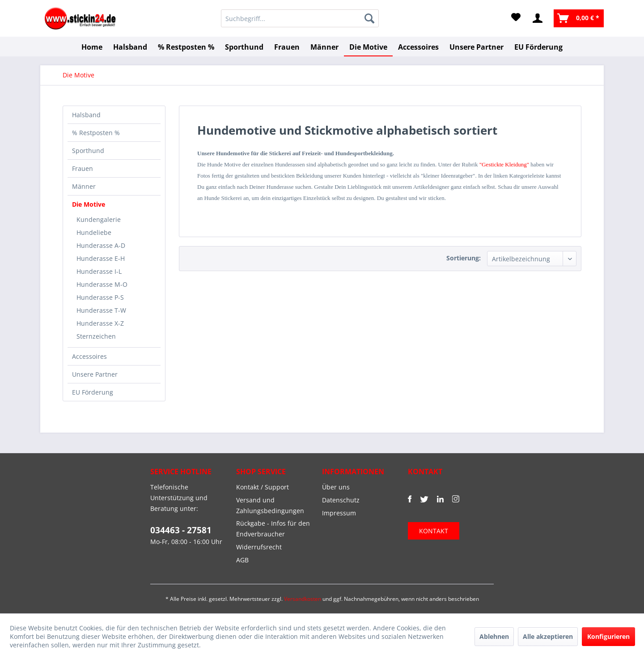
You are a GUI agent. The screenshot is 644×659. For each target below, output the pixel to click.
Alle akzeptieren (548, 636)
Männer (84, 186)
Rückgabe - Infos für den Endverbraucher (273, 529)
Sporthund (88, 151)
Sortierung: (464, 258)
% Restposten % (96, 133)
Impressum (339, 513)
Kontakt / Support (263, 487)
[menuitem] (300, 18)
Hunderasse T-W (101, 310)
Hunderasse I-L (99, 271)
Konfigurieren (608, 636)
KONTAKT (434, 531)
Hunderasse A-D (101, 245)
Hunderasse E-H (101, 258)
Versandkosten (303, 599)
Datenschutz (341, 500)
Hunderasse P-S (100, 297)
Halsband (86, 115)
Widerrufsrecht (259, 547)
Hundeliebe (94, 232)
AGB (242, 560)
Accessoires (89, 356)
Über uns (336, 487)
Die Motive (89, 204)
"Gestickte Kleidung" (504, 164)
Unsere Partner (95, 374)
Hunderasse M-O (102, 284)
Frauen (83, 168)
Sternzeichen (96, 336)
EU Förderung (93, 392)
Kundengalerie (99, 219)
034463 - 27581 (181, 530)
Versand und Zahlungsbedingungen (270, 505)
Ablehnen (494, 636)
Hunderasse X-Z (100, 323)
